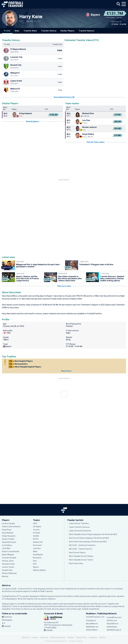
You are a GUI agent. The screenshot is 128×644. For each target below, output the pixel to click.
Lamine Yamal (8, 567)
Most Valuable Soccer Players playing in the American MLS (93, 534)
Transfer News (30, 31)
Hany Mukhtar (8, 533)
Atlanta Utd (38, 542)
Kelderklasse (112, 627)
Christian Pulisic (8, 564)
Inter (35, 561)
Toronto (36, 530)
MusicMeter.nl (113, 624)
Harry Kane (31, 17)
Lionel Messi (7, 545)
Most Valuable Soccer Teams (81, 560)
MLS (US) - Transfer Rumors (81, 549)
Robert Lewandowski (11, 551)
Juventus (37, 548)
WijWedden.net (92, 627)
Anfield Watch (92, 630)
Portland (37, 533)
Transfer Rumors (86, 31)
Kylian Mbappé (8, 555)
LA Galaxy (37, 527)
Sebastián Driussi (9, 542)
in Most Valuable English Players (25, 367)
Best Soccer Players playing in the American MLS (89, 538)
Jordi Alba (6, 548)
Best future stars (76, 563)
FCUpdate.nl (91, 621)
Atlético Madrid (39, 570)
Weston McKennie (9, 573)
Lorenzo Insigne (8, 523)
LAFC (35, 523)
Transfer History (49, 31)
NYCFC (36, 539)
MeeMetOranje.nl (114, 630)
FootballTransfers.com (95, 617)
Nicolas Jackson (89, 127)
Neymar (5, 576)
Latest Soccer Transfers (79, 523)
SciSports (52, 599)
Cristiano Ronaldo (9, 558)
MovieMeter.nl (92, 624)
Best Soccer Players (77, 553)
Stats (17, 31)
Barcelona (37, 558)
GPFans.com (112, 621)
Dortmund (37, 545)
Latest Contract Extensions (80, 531)
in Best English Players (21, 361)
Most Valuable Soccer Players (81, 556)
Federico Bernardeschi (11, 527)
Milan (35, 551)
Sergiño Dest (7, 570)
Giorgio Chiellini (8, 539)
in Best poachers (18, 364)
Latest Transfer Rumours (79, 527)
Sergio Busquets (9, 536)
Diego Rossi (7, 530)
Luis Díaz (86, 120)
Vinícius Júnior (8, 561)
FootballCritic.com (114, 617)
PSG (35, 564)
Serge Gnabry (88, 134)
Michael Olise (88, 113)
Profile (7, 31)
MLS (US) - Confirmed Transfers (82, 545)
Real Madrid (38, 555)
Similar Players (67, 31)
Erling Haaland (25, 113)
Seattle (36, 536)
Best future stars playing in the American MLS (88, 542)
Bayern (50, 296)
